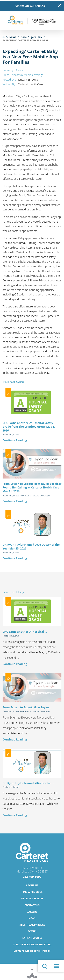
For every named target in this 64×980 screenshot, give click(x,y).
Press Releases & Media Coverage (23, 75)
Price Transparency (32, 925)
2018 (24, 37)
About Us (32, 885)
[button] (57, 966)
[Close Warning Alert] (59, 6)
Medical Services (32, 898)
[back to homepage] (4, 37)
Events (32, 931)
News (13, 37)
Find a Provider (32, 892)
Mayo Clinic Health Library (32, 951)
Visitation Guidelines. (30, 6)
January (37, 37)
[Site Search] (45, 966)
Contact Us (32, 905)
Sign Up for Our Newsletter (32, 944)
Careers (32, 912)
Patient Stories (32, 938)
